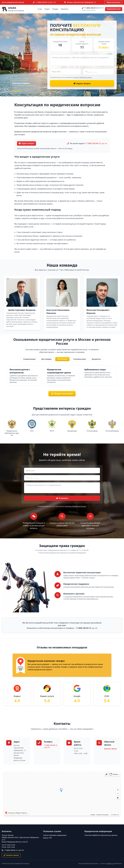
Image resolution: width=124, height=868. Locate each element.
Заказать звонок (110, 749)
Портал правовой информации (55, 835)
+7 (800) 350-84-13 (46, 2)
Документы (96, 359)
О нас (40, 9)
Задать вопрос (26, 143)
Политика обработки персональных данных (101, 835)
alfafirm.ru (110, 864)
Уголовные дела (80, 359)
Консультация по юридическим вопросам (57, 105)
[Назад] (5, 303)
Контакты (65, 9)
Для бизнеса (62, 359)
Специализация (29, 359)
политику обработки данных (82, 77)
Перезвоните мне (114, 9)
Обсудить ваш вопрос (62, 394)
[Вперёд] (119, 303)
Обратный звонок (113, 2)
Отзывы (55, 9)
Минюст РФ (47, 838)
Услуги (47, 9)
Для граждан (46, 359)
